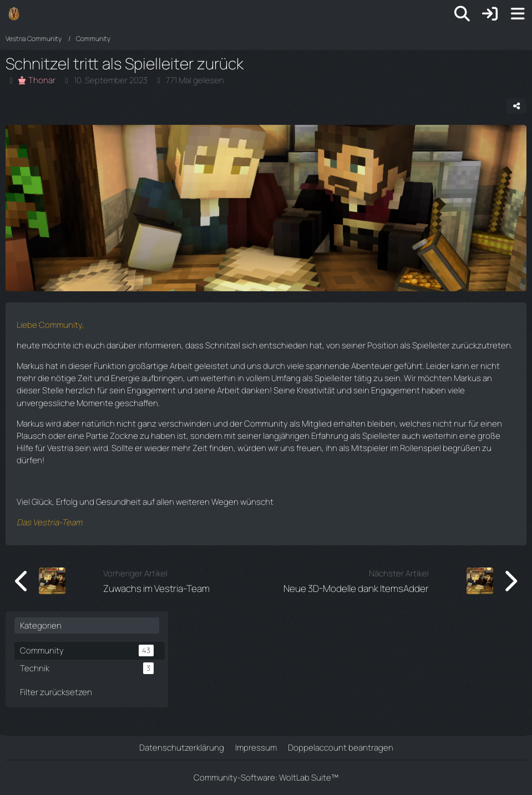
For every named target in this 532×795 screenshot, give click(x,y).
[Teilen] (516, 106)
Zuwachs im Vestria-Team (156, 588)
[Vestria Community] (14, 13)
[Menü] (518, 14)
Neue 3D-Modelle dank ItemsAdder (356, 588)
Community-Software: (266, 778)
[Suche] (462, 14)
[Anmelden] (490, 14)
